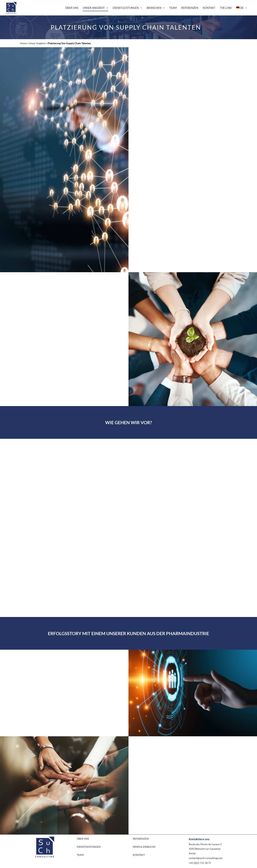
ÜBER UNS (83, 839)
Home (23, 43)
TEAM (80, 855)
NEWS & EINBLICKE (144, 847)
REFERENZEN (141, 839)
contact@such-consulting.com (206, 858)
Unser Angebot (37, 43)
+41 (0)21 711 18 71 (200, 863)
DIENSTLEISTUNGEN (89, 847)
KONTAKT (139, 855)
